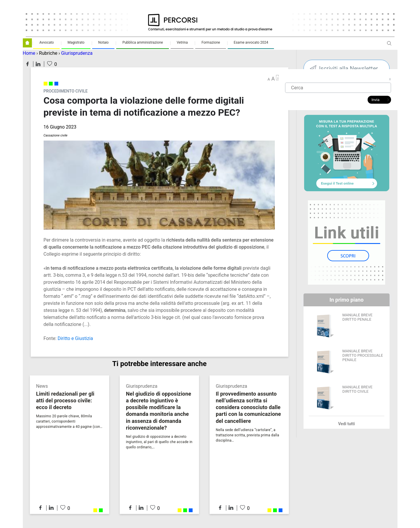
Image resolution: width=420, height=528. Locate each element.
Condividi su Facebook (28, 64)
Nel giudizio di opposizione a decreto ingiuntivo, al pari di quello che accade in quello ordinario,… (159, 442)
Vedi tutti (346, 424)
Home (29, 53)
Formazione (211, 42)
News (42, 386)
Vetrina (182, 42)
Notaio (104, 42)
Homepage (27, 43)
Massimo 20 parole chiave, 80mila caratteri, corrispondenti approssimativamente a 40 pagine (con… (69, 421)
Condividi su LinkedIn (38, 64)
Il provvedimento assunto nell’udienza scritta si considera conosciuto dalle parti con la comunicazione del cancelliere (248, 407)
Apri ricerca (389, 46)
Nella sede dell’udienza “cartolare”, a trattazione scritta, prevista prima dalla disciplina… (247, 435)
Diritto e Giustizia (75, 338)
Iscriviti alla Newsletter (348, 69)
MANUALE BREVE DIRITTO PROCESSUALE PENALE (363, 355)
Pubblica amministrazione (143, 42)
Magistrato (76, 42)
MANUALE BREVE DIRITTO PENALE (358, 317)
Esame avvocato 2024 (251, 42)
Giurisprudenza (77, 53)
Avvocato (46, 42)
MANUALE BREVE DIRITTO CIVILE (358, 389)
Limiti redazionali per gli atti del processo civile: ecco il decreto (65, 400)
